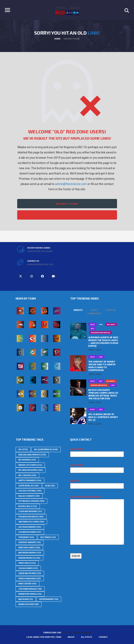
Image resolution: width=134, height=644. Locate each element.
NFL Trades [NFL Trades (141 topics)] (48, 537)
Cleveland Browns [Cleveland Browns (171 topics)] (30, 511)
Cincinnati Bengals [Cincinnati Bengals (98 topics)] (30, 589)
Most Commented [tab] (94, 312)
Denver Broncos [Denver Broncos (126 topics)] (29, 558)
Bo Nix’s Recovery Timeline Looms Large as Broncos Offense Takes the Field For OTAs (103, 394)
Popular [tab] (110, 310)
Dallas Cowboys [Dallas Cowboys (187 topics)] (29, 496)
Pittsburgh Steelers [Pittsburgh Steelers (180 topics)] (31, 501)
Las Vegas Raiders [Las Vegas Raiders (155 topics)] (30, 527)
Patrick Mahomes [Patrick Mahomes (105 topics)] (30, 579)
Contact (103, 637)
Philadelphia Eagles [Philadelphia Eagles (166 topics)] (31, 517)
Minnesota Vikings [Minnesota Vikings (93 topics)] (30, 594)
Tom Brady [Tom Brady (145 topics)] (26, 537)
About (71, 637)
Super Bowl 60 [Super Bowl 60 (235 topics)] (29, 486)
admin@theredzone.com (71, 184)
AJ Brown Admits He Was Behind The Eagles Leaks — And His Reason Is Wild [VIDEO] (103, 341)
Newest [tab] (78, 310)
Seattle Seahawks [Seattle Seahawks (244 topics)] (30, 480)
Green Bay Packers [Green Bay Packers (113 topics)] (30, 573)
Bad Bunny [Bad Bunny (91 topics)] (26, 599)
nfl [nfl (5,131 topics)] (23, 449)
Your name (97, 452)
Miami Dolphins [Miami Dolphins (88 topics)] (29, 604)
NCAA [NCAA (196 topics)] (50, 486)
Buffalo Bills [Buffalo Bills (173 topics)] (28, 506)
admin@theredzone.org (40, 264)
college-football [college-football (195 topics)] (30, 491)
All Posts (87, 637)
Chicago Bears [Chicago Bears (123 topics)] (28, 568)
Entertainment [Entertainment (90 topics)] (49, 599)
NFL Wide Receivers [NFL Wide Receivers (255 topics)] (31, 470)
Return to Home (67, 204)
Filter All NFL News (67, 215)
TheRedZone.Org (52, 632)
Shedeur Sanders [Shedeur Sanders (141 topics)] (30, 542)
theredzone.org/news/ (40, 251)
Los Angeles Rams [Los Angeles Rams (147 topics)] (30, 532)
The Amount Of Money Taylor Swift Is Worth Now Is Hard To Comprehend (102, 366)
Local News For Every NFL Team (44, 637)
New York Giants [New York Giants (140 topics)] (29, 548)
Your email (97, 468)
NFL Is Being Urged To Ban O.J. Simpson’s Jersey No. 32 (103, 417)
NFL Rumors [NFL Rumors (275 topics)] (27, 460)
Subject (97, 483)
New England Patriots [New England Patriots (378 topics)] (32, 455)
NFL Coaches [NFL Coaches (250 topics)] (27, 475)
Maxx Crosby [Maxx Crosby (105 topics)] (27, 584)
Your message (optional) (97, 520)
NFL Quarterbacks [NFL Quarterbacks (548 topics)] (46, 449)
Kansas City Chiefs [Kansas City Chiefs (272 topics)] (30, 465)
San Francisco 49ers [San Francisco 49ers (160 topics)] (31, 522)
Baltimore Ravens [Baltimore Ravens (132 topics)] (30, 553)
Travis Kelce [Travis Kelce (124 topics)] (27, 563)
